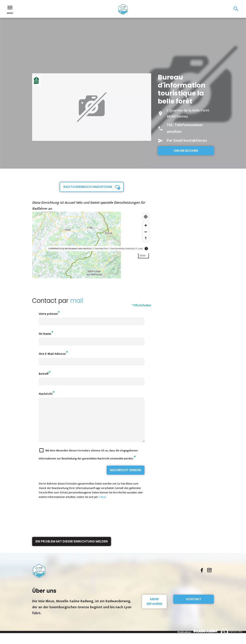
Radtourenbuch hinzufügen (88, 187)
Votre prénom (48, 314)
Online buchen (186, 151)
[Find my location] (146, 217)
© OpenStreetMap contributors (122, 249)
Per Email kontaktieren (187, 141)
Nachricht (46, 394)
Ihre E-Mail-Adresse (52, 354)
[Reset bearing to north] (146, 238)
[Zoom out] (146, 232)
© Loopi (139, 249)
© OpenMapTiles (100, 249)
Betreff (44, 374)
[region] (92, 245)
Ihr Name (45, 334)
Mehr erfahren (154, 609)
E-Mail (102, 505)
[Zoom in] (146, 225)
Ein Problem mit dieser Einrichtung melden (72, 549)
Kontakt (194, 607)
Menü (10, 9)
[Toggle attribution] (146, 249)
